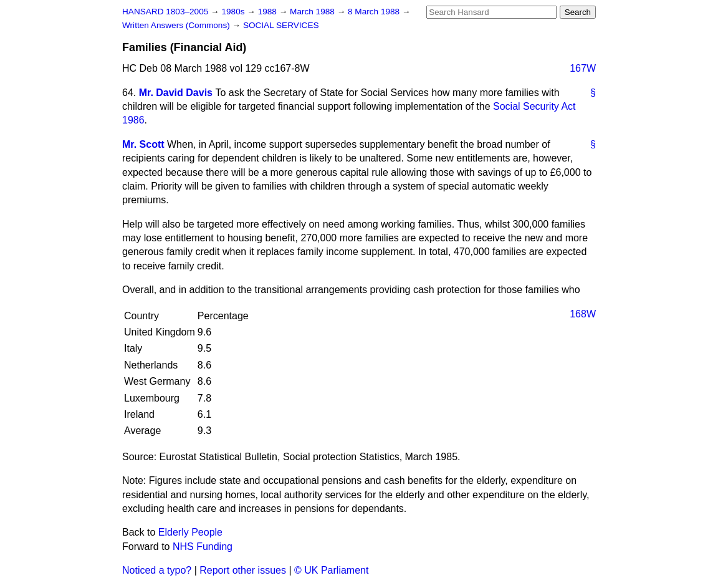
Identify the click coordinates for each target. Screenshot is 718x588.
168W (583, 314)
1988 (269, 12)
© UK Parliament (331, 570)
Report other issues (243, 570)
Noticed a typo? (157, 570)
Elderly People (190, 532)
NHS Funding (203, 547)
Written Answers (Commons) (177, 25)
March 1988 (314, 12)
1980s (234, 12)
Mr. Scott (143, 144)
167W (583, 68)
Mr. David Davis (176, 93)
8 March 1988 (375, 12)
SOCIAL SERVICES (281, 25)
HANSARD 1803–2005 (165, 12)
